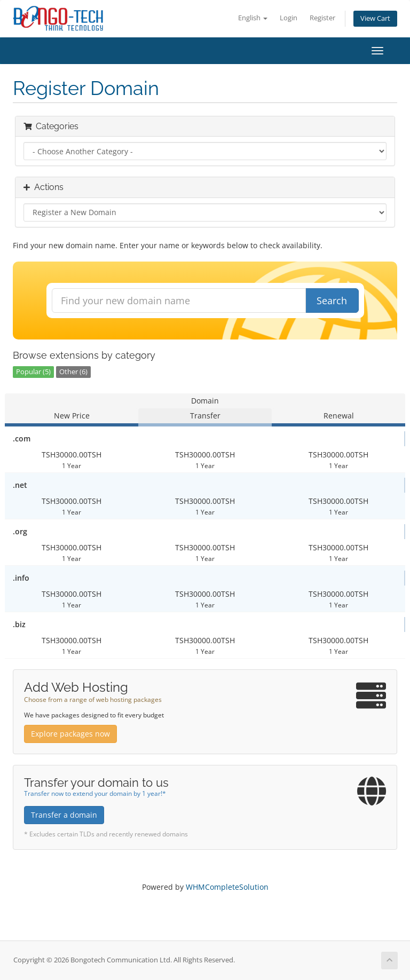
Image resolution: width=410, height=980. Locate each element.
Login (289, 18)
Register (322, 18)
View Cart (375, 18)
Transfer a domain (64, 815)
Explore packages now (70, 734)
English (253, 18)
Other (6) (73, 372)
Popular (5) (33, 372)
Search (332, 301)
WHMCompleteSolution (227, 887)
